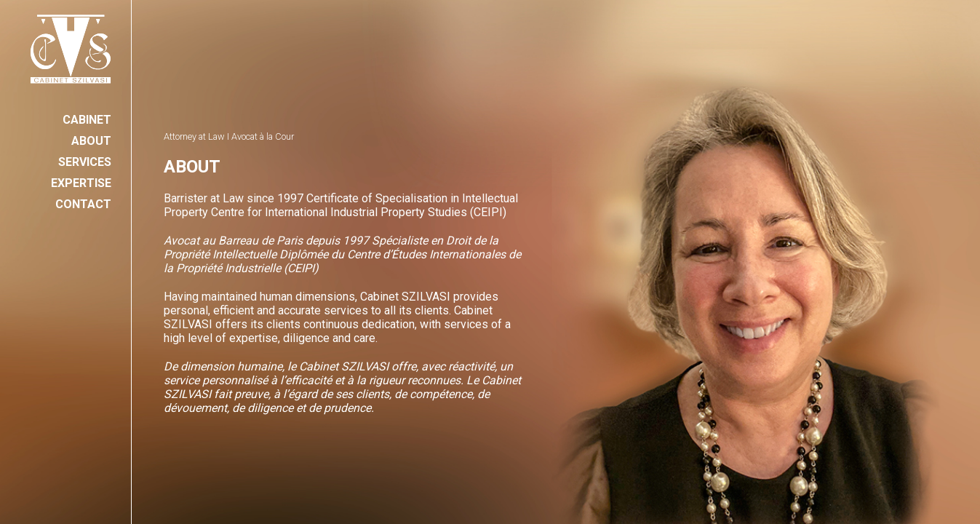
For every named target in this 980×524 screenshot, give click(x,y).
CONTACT (83, 204)
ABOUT (91, 141)
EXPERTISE (81, 183)
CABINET (87, 120)
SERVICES (85, 162)
